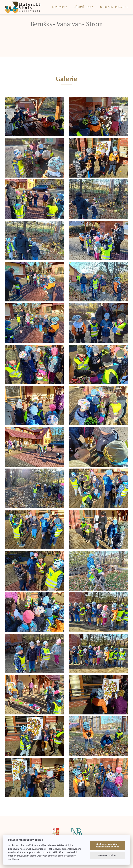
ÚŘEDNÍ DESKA (84, 7)
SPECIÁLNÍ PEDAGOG (114, 7)
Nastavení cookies (107, 855)
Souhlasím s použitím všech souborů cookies (107, 845)
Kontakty (59, 7)
